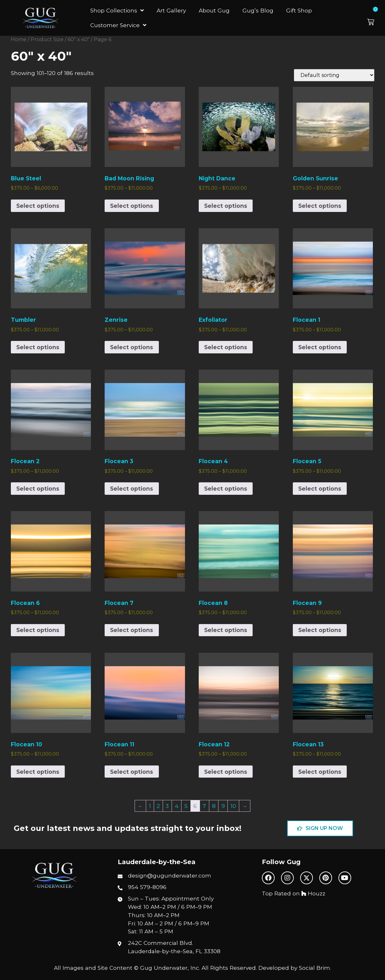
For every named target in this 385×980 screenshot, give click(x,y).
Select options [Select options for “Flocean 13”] (320, 772)
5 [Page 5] (186, 806)
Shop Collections (117, 10)
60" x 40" (79, 39)
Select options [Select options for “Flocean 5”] (320, 489)
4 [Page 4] (177, 806)
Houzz (313, 893)
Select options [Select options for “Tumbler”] (38, 347)
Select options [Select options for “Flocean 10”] (38, 772)
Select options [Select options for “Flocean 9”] (320, 630)
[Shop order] (334, 75)
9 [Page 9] (223, 806)
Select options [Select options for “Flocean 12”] (226, 772)
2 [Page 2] (158, 806)
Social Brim (315, 968)
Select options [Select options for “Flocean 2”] (38, 489)
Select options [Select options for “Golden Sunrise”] (320, 206)
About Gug (214, 10)
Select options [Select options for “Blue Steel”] (38, 206)
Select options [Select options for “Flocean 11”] (132, 772)
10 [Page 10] (233, 806)
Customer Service (118, 25)
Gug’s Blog (258, 10)
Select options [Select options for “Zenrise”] (132, 347)
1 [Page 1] (150, 806)
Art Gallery (171, 10)
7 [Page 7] (204, 806)
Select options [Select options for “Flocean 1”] (320, 347)
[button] (374, 18)
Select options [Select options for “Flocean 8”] (226, 630)
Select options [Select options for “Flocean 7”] (132, 630)
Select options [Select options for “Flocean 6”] (38, 630)
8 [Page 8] (214, 806)
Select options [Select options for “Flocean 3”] (132, 489)
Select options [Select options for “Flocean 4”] (226, 489)
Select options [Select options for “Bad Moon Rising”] (132, 206)
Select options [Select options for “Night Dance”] (226, 206)
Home (19, 39)
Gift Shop (299, 10)
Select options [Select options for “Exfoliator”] (226, 347)
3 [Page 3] (167, 806)
